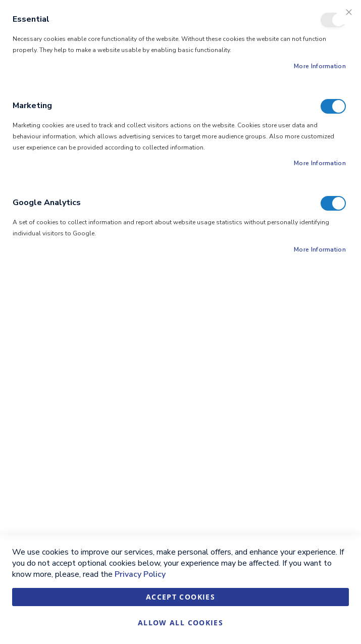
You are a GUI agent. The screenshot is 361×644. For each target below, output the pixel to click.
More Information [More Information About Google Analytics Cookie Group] (320, 250)
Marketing (333, 106)
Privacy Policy (140, 574)
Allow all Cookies (180, 623)
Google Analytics (333, 203)
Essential (333, 20)
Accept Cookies (180, 597)
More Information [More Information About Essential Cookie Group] (320, 66)
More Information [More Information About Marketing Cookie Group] (320, 163)
